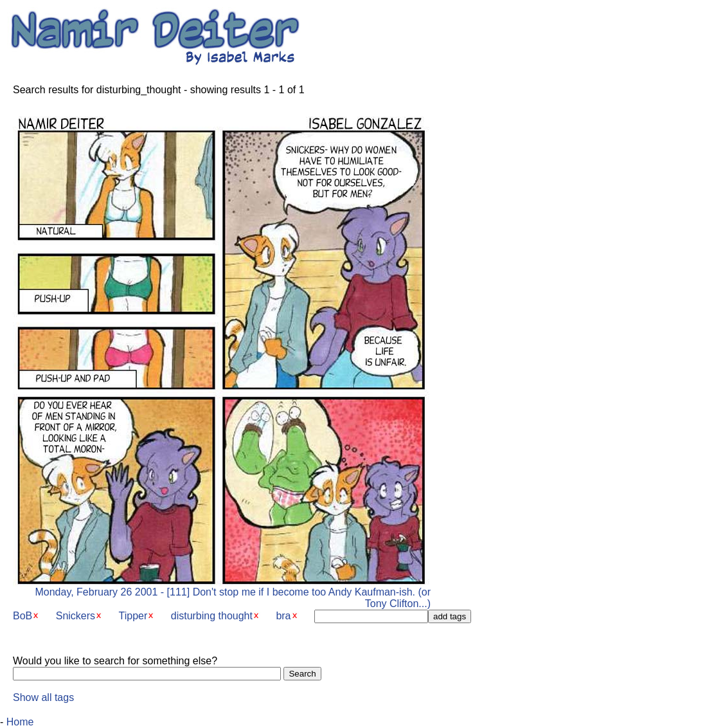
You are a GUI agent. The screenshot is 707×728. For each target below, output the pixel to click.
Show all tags (43, 697)
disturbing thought (212, 616)
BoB (22, 616)
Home (20, 722)
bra (283, 616)
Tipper (133, 616)
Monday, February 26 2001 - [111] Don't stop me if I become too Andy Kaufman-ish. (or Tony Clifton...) (222, 593)
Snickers (76, 616)
